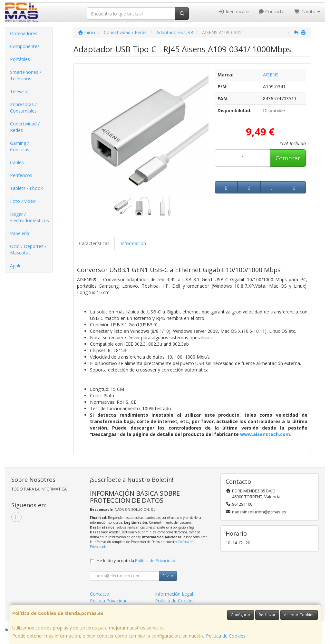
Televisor (19, 91)
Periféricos (21, 175)
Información (133, 243)
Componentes (25, 46)
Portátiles (20, 59)
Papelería (20, 233)
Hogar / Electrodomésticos (29, 217)
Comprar (288, 158)
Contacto (272, 11)
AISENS (271, 75)
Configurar (241, 615)
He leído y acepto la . (136, 561)
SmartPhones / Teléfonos (26, 75)
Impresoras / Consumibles (23, 108)
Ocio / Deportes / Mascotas (28, 249)
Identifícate (234, 11)
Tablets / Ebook (26, 188)
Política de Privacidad (155, 561)
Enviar (168, 576)
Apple (16, 266)
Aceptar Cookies (299, 615)
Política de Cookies (226, 636)
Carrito (307, 11)
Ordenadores (24, 33)
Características (94, 243)
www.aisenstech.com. (266, 434)
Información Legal (174, 594)
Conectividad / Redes (25, 127)
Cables (17, 162)
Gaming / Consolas (20, 146)
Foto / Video (23, 201)
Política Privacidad (109, 601)
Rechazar (267, 615)
